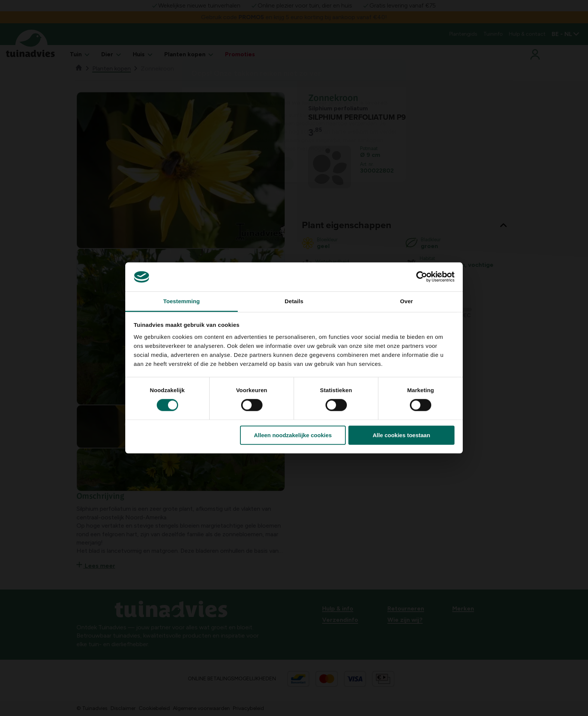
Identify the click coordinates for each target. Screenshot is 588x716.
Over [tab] (407, 301)
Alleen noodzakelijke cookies (293, 435)
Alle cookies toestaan (401, 435)
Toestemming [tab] (181, 301)
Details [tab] (294, 301)
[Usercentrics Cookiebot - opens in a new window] (422, 277)
